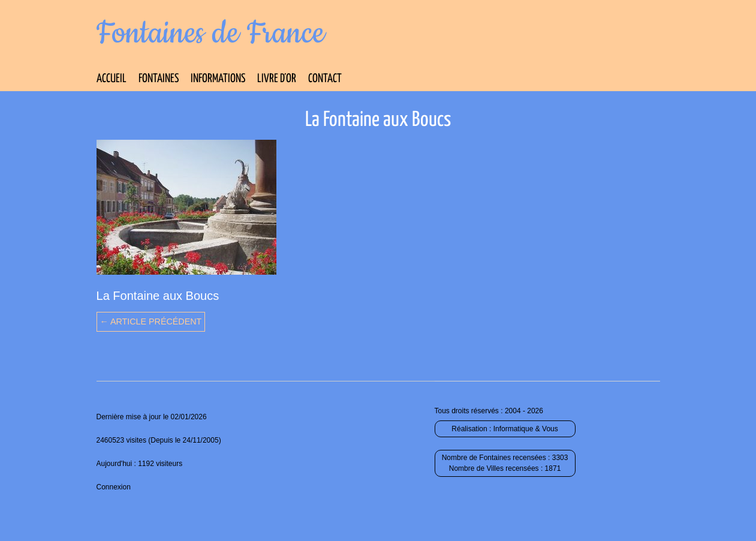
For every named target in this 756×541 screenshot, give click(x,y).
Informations (218, 79)
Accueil (112, 79)
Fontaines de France (211, 34)
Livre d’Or (277, 79)
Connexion (114, 487)
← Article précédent (151, 321)
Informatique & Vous (526, 429)
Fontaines (159, 79)
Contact (325, 79)
